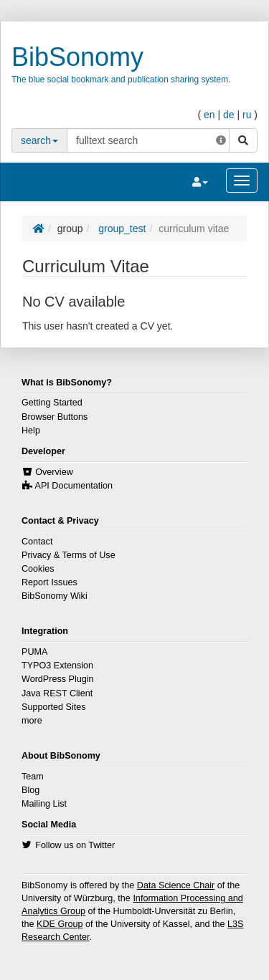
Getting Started (52, 403)
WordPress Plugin (58, 679)
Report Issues (49, 582)
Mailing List (44, 804)
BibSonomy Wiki (55, 596)
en (209, 115)
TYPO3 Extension (57, 666)
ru (247, 115)
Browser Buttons (55, 417)
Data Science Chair (176, 885)
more (32, 721)
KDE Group (60, 924)
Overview (54, 472)
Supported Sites (54, 707)
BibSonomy (77, 57)
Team (33, 777)
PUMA (34, 652)
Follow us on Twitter (75, 845)
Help (31, 431)
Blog (30, 790)
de (229, 115)
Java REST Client (57, 693)
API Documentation (74, 486)
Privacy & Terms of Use (69, 555)
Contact (37, 542)
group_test (121, 229)
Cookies (38, 569)
